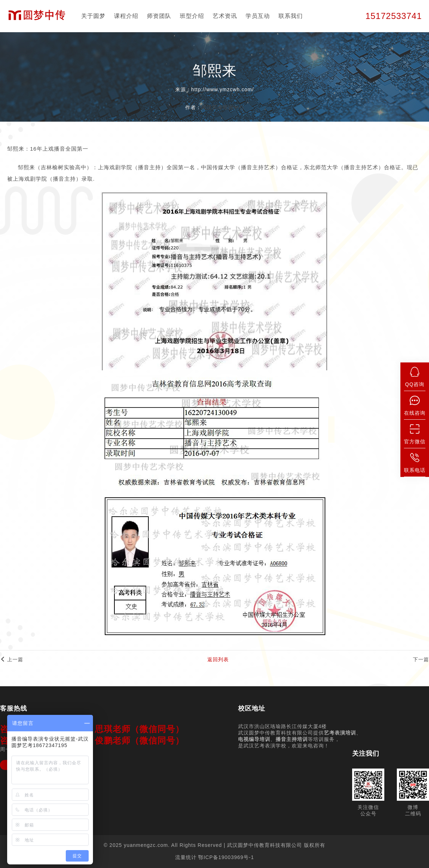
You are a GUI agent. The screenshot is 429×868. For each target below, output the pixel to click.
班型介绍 (192, 16)
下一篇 (421, 659)
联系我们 (291, 16)
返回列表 (218, 659)
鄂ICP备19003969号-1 (226, 857)
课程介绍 (126, 16)
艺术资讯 (225, 16)
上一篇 (12, 659)
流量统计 (186, 857)
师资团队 (159, 16)
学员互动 (258, 16)
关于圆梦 (93, 16)
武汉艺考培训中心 (223, 107)
